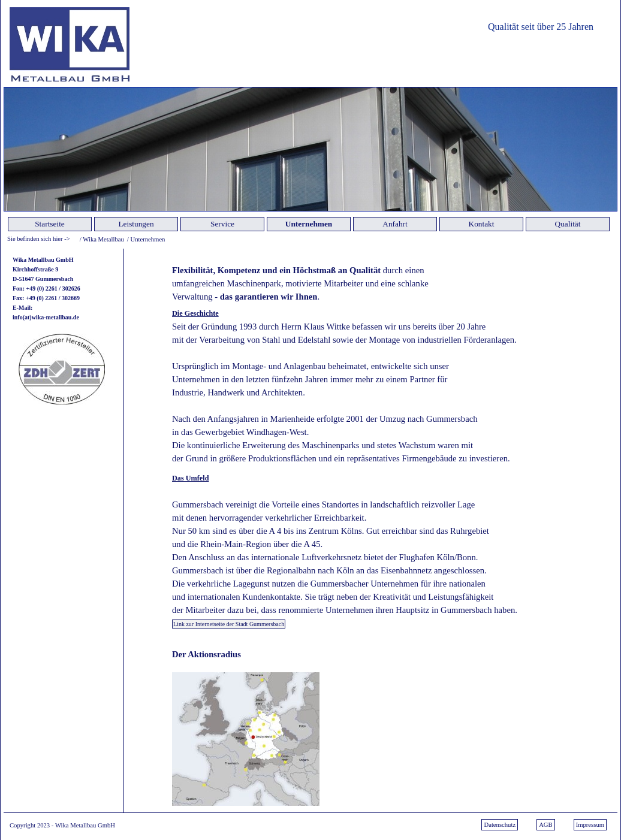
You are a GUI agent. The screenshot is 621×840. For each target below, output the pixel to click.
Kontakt (482, 224)
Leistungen (136, 224)
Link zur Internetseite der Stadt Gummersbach (229, 624)
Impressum (590, 825)
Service (222, 224)
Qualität (568, 224)
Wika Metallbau (103, 239)
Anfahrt (395, 224)
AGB (546, 825)
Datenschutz (500, 825)
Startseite (50, 224)
